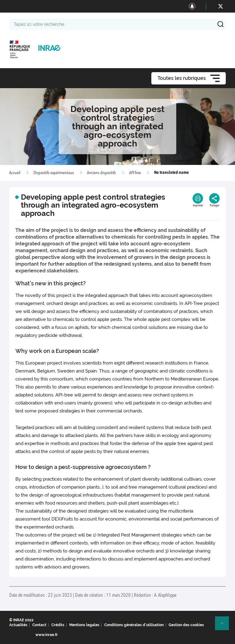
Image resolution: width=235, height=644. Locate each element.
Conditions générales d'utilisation (134, 625)
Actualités (18, 625)
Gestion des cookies (186, 625)
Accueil (15, 173)
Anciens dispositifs (102, 173)
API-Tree (135, 173)
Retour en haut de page (225, 626)
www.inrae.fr (47, 635)
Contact (39, 625)
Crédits (58, 625)
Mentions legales (84, 625)
